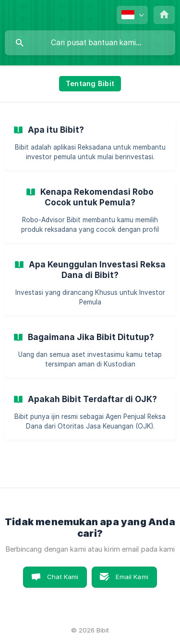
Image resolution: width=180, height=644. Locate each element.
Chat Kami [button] (63, 577)
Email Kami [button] (132, 577)
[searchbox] (90, 43)
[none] (132, 15)
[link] (90, 143)
